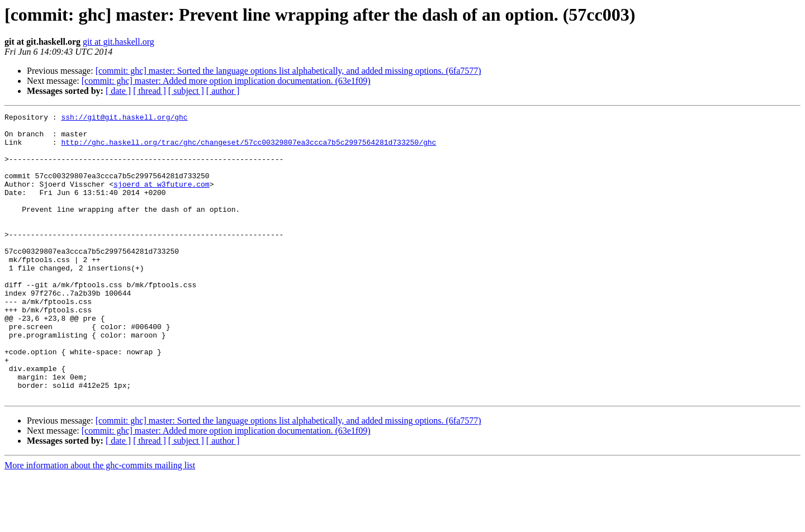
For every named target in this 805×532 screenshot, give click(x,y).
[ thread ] (150, 91)
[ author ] (223, 91)
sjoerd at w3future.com (162, 199)
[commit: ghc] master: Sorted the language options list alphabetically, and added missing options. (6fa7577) (288, 71)
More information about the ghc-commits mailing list (100, 522)
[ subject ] (186, 91)
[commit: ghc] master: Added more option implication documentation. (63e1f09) (226, 81)
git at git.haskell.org (119, 42)
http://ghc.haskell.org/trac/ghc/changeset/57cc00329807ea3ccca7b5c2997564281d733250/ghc (248, 149)
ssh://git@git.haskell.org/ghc (124, 118)
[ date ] (118, 91)
